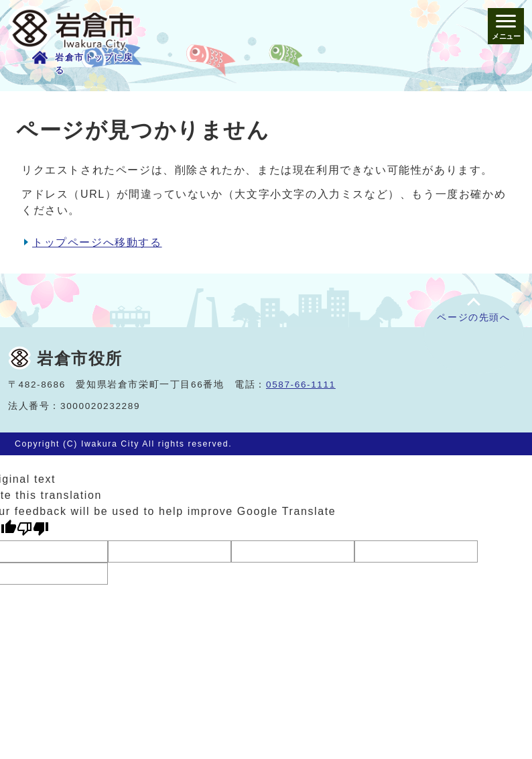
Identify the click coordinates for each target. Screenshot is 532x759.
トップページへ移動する (97, 242)
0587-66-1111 (301, 385)
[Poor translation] (33, 529)
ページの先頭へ (473, 317)
